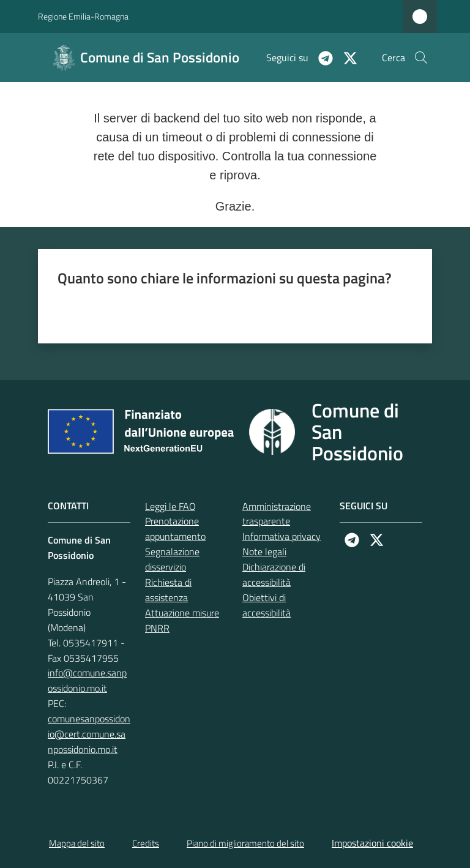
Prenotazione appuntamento (175, 529)
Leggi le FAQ (170, 506)
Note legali (264, 552)
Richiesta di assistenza (168, 590)
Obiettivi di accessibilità (267, 605)
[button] (421, 58)
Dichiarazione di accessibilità (274, 574)
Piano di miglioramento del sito (245, 843)
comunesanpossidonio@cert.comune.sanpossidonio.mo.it (89, 734)
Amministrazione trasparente (277, 514)
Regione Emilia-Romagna (83, 16)
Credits (146, 843)
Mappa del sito (77, 843)
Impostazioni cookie (372, 843)
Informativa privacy (282, 536)
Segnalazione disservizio (172, 559)
